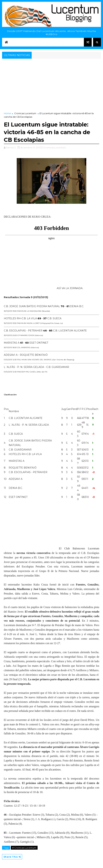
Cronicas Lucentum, (55, 148)
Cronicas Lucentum (25, 113)
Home (7, 113)
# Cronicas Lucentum (24, 848)
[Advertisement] (51, 86)
